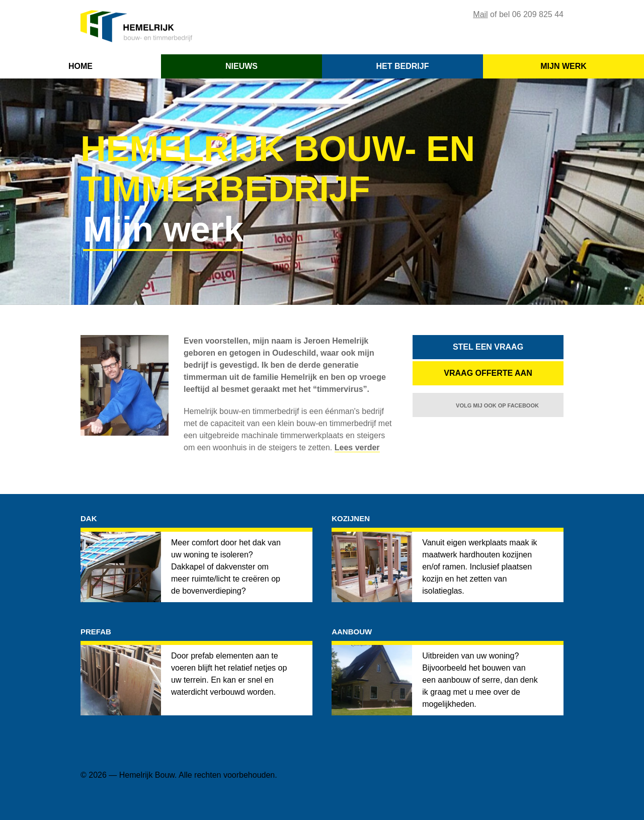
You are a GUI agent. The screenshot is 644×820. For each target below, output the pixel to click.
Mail (480, 14)
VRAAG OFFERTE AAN (488, 373)
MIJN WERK (563, 66)
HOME (80, 66)
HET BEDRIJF (403, 66)
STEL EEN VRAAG (488, 347)
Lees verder (357, 447)
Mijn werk (163, 229)
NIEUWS (242, 66)
